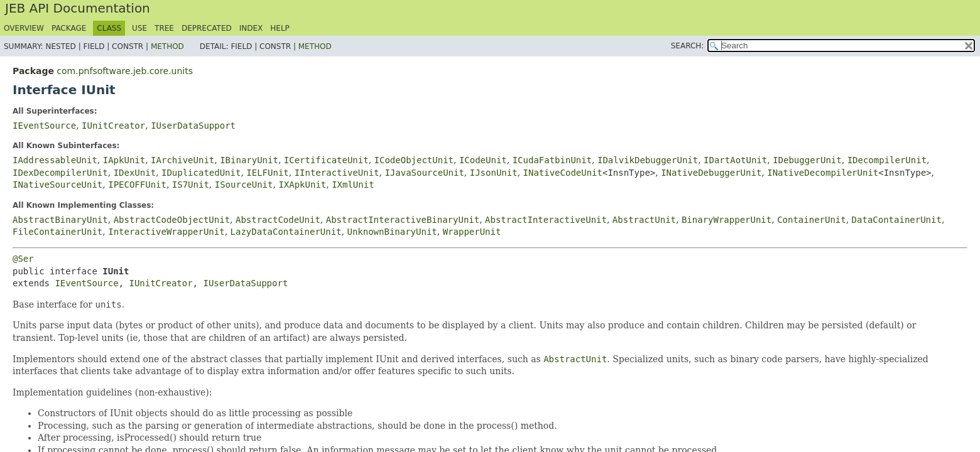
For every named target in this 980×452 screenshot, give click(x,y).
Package (69, 28)
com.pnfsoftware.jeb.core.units (125, 71)
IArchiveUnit (182, 160)
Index (251, 28)
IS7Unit (191, 185)
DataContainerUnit (897, 220)
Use (139, 28)
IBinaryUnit (249, 160)
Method (167, 46)
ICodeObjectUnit (414, 160)
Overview (24, 28)
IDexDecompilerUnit (60, 173)
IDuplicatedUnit (201, 173)
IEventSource (44, 126)
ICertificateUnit (326, 160)
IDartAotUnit (735, 160)
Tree (164, 28)
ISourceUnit (244, 185)
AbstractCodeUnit (278, 220)
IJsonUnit (494, 173)
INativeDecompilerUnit (823, 173)
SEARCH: (688, 46)
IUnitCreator (113, 126)
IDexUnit (135, 173)
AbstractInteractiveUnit (546, 220)
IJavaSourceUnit (424, 173)
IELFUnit (267, 173)
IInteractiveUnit (337, 173)
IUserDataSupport (193, 126)
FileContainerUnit (57, 232)
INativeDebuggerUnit (711, 173)
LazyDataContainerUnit (286, 232)
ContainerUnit (812, 220)
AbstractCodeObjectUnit (172, 220)
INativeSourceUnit (57, 185)
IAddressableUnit (55, 160)
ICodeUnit (483, 160)
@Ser (23, 259)
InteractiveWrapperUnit (166, 232)
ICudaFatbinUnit (552, 160)
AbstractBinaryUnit (60, 220)
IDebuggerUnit (807, 160)
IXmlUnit (353, 185)
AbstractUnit (644, 220)
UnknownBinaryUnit (392, 232)
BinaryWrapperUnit (727, 220)
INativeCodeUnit (563, 173)
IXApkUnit (302, 185)
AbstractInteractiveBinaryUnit (403, 220)
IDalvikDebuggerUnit (648, 160)
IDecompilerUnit (887, 160)
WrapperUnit (472, 232)
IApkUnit (124, 160)
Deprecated (207, 28)
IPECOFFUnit (137, 185)
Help (280, 28)
